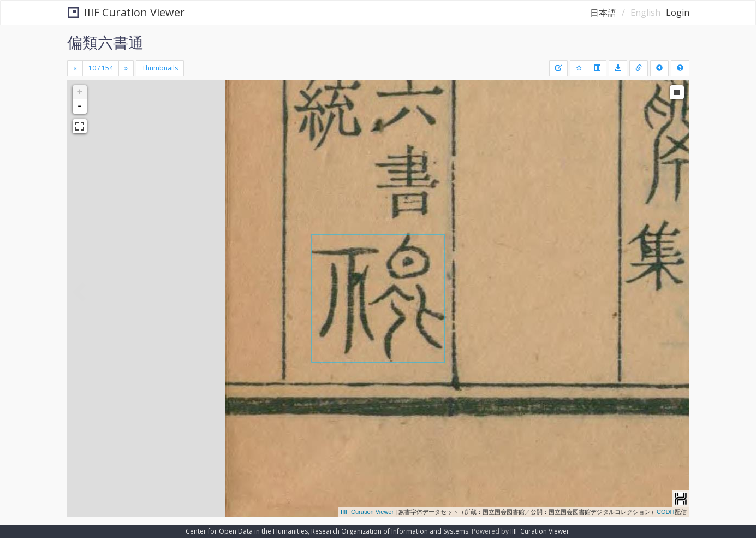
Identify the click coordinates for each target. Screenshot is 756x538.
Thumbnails (160, 68)
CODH (665, 512)
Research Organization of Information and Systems (390, 531)
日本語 (603, 13)
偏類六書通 (105, 42)
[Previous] (75, 68)
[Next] (126, 68)
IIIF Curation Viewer (126, 12)
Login (678, 13)
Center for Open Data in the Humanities (247, 531)
